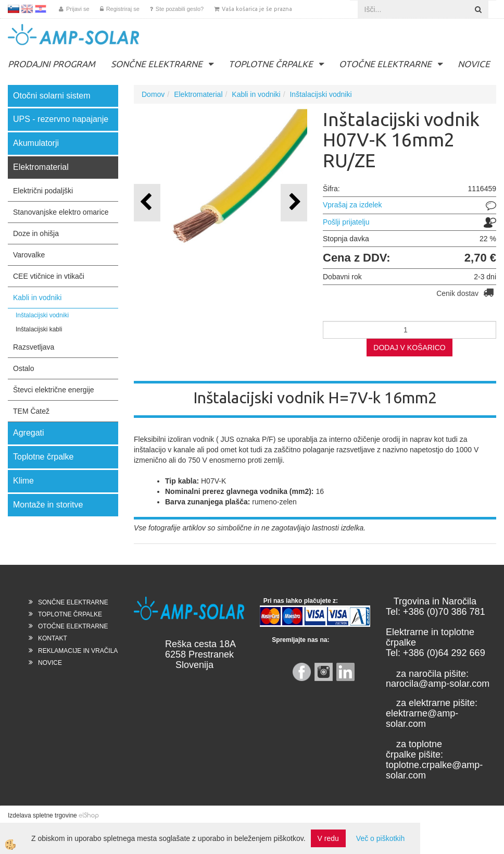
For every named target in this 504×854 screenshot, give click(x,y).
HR (41, 9)
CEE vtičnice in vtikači (49, 276)
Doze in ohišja (36, 233)
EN (27, 9)
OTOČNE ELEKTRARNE (385, 64)
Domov (153, 94)
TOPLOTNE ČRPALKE (271, 64)
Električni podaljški (43, 191)
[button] (294, 202)
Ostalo (23, 368)
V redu (328, 838)
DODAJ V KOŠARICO (409, 348)
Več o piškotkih (380, 838)
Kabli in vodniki (37, 298)
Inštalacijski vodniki (42, 315)
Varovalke (29, 255)
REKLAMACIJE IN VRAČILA (78, 651)
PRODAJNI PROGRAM (52, 64)
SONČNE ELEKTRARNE (157, 64)
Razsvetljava (34, 347)
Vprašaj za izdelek (352, 205)
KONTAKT (53, 638)
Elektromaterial (198, 94)
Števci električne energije (54, 390)
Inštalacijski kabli (39, 329)
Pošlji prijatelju (346, 222)
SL (14, 9)
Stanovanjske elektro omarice (61, 212)
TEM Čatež (31, 411)
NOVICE (474, 64)
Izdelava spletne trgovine (42, 815)
